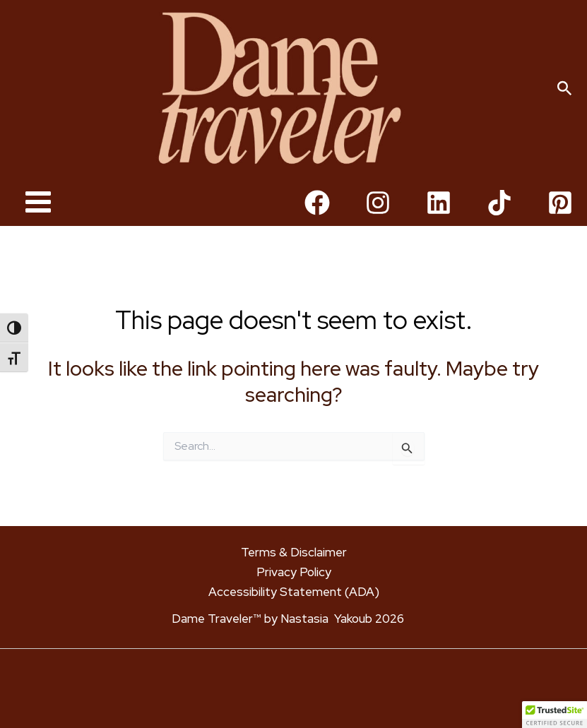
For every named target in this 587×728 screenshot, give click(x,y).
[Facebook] (317, 220)
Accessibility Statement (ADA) (294, 592)
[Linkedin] (439, 220)
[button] (565, 98)
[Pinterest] (560, 220)
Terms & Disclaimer (294, 552)
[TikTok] (499, 220)
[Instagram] (378, 220)
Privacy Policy (294, 572)
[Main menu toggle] (38, 220)
